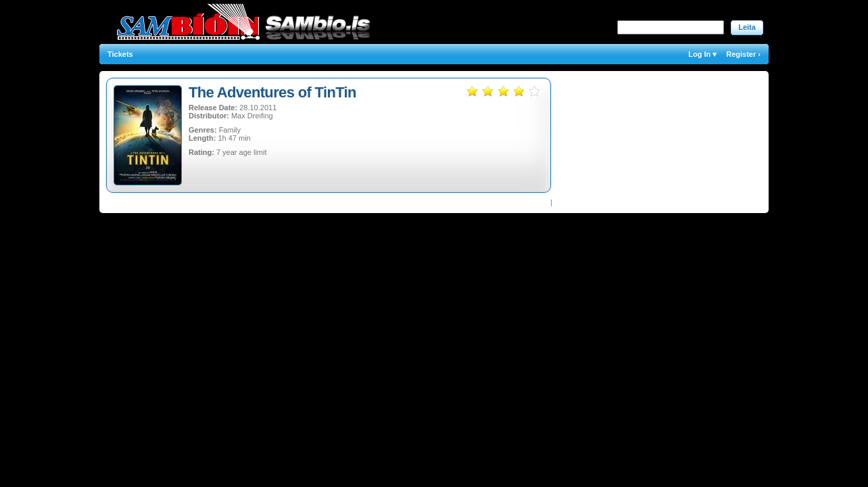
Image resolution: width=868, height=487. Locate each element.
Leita (747, 27)
